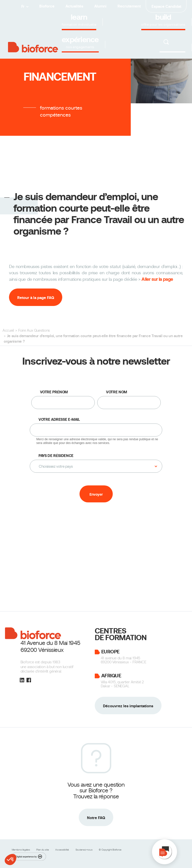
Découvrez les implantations (128, 706)
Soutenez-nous (84, 850)
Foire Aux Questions (34, 330)
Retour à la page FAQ (36, 298)
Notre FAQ (96, 818)
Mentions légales (21, 850)
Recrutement (129, 6)
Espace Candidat (166, 6)
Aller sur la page (157, 279)
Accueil (8, 330)
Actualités (74, 6)
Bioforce (47, 6)
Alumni (100, 6)
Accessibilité (62, 850)
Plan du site (43, 850)
